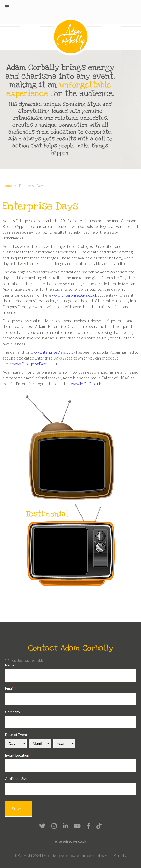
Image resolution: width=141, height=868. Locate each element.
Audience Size (17, 779)
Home (7, 186)
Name (11, 665)
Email (10, 688)
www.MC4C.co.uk (86, 384)
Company (14, 712)
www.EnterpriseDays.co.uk (74, 295)
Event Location (18, 755)
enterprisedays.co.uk (70, 841)
